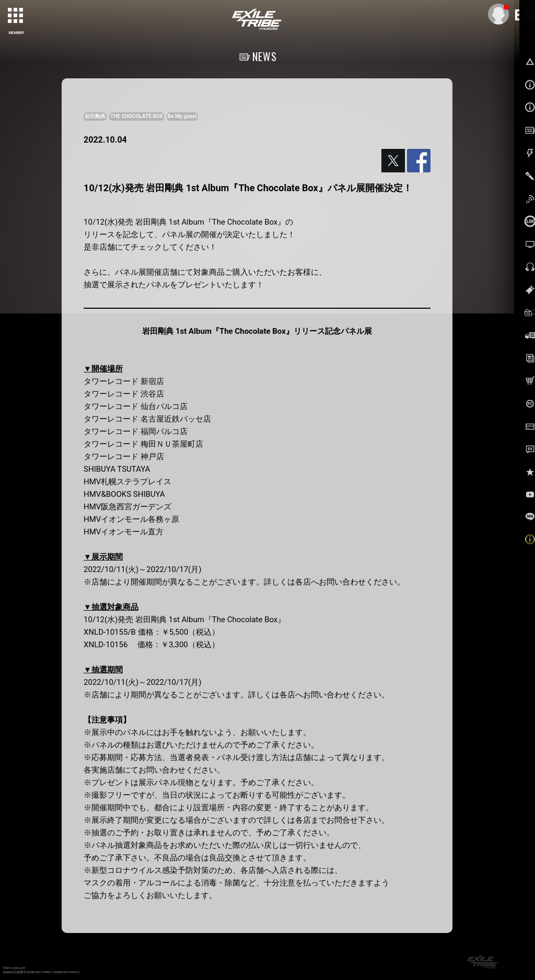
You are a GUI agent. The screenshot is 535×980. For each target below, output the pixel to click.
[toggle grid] (16, 16)
